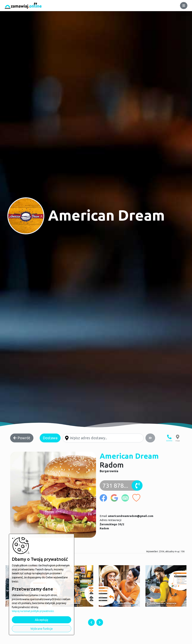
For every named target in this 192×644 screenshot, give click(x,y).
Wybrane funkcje (42, 629)
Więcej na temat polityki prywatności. (33, 611)
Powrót (22, 438)
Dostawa (50, 438)
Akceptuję (42, 620)
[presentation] (91, 622)
